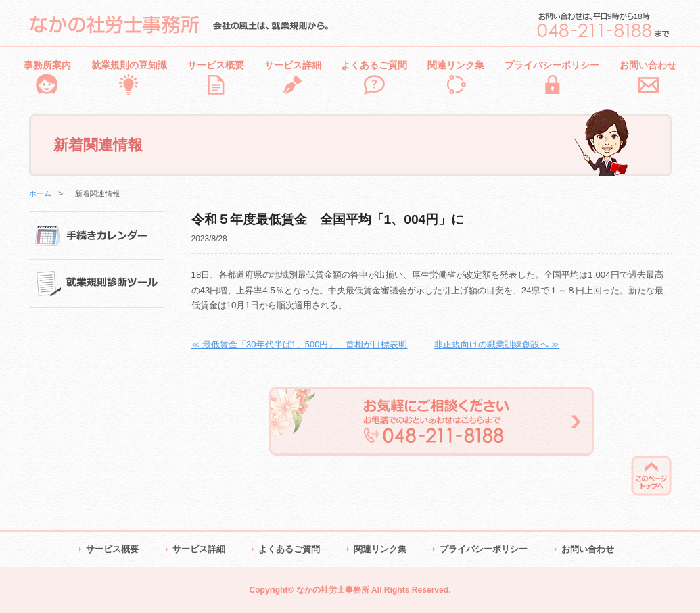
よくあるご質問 (374, 65)
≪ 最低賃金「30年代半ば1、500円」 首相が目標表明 (300, 344)
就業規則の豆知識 (129, 65)
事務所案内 (47, 65)
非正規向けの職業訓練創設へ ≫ (497, 344)
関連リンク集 (456, 65)
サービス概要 (216, 65)
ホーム (40, 193)
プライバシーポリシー (552, 65)
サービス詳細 (293, 65)
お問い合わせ (648, 65)
